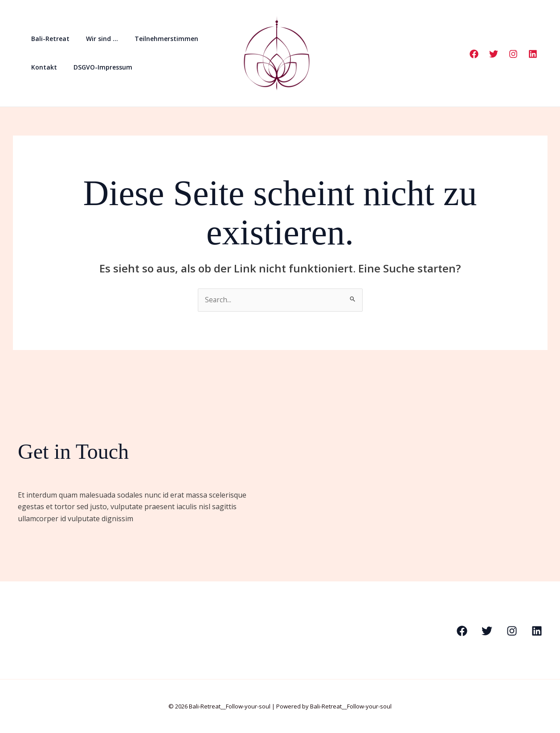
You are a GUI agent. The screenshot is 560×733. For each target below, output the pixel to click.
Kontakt (42, 67)
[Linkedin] (533, 54)
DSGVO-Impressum (97, 67)
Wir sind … (96, 39)
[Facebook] (474, 54)
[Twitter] (494, 54)
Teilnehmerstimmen (156, 39)
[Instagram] (513, 54)
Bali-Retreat (48, 39)
